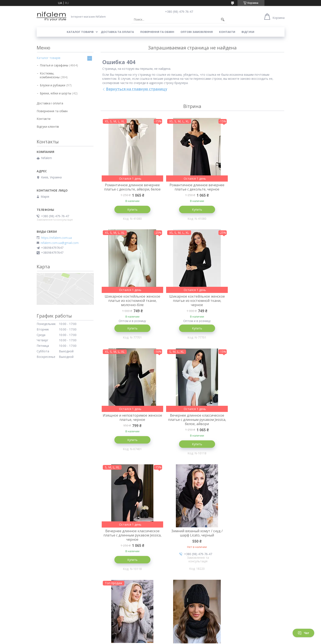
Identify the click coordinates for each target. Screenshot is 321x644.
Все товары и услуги (191, 590)
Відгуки (248, 32)
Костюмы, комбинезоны (50, 75)
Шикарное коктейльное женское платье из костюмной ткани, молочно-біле (254, 189)
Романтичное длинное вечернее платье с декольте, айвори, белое (131, 189)
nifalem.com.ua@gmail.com (60, 243)
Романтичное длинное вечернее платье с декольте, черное (192, 187)
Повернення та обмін (157, 32)
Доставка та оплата (117, 32)
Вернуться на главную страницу (137, 89)
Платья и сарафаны (54, 65)
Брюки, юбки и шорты (56, 93)
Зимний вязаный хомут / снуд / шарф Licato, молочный (254, 426)
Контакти (227, 32)
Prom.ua (180, 636)
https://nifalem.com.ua (56, 238)
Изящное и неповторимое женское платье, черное (192, 306)
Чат (303, 633)
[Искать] (223, 20)
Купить (131, 214)
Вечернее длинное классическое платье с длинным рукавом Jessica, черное (131, 428)
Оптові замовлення (197, 32)
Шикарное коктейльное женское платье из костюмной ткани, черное (131, 308)
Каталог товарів (80, 32)
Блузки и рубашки (53, 85)
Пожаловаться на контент (145, 640)
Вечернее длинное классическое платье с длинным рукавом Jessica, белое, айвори (254, 308)
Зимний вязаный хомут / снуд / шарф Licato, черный (192, 426)
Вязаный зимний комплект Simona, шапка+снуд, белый (192, 542)
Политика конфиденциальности (184, 640)
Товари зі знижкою (113, 612)
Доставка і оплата (50, 103)
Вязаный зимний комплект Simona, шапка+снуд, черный (131, 542)
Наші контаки (172, 612)
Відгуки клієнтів (48, 127)
